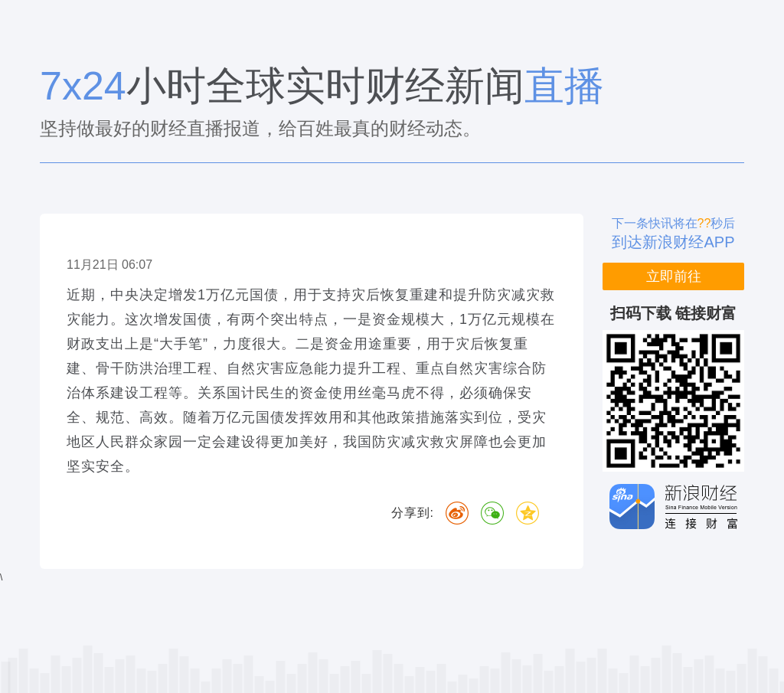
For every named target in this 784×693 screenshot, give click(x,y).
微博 (457, 513)
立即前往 (674, 276)
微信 (492, 513)
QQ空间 (528, 513)
